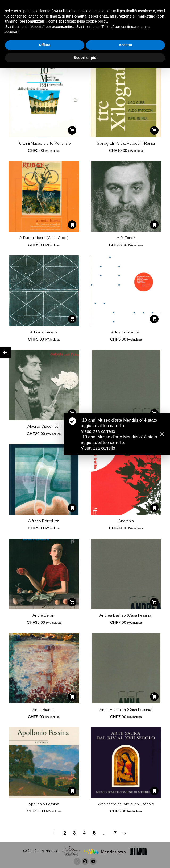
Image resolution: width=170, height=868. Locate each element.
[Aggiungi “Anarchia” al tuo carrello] (154, 508)
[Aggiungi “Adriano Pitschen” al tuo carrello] (154, 319)
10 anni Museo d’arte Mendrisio (44, 144)
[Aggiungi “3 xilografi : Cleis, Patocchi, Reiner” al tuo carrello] (154, 130)
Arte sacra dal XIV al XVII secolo (126, 804)
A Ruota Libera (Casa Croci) (44, 238)
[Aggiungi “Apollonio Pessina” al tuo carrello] (72, 791)
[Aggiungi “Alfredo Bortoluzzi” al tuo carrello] (72, 508)
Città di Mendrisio (43, 851)
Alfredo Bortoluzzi (44, 521)
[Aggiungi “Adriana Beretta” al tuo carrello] (72, 319)
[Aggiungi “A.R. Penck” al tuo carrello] (154, 225)
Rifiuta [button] (45, 45)
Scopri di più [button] (85, 58)
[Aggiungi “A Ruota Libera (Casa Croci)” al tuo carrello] (72, 225)
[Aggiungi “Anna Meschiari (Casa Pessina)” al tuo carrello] (154, 697)
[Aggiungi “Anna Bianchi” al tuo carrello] (72, 697)
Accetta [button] (125, 45)
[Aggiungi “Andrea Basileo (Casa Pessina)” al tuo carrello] (154, 602)
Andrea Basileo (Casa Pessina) (126, 616)
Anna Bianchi (44, 710)
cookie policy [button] (96, 21)
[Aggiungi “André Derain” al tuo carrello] (72, 602)
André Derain (44, 616)
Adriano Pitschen (126, 332)
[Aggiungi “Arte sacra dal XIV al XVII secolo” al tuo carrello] (154, 791)
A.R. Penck (126, 238)
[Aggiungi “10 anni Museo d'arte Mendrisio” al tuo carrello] (72, 130)
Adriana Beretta (44, 332)
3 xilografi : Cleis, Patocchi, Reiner (126, 144)
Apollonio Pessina (44, 804)
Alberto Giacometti (44, 427)
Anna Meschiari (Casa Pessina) (126, 710)
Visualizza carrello (98, 431)
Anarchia (126, 521)
